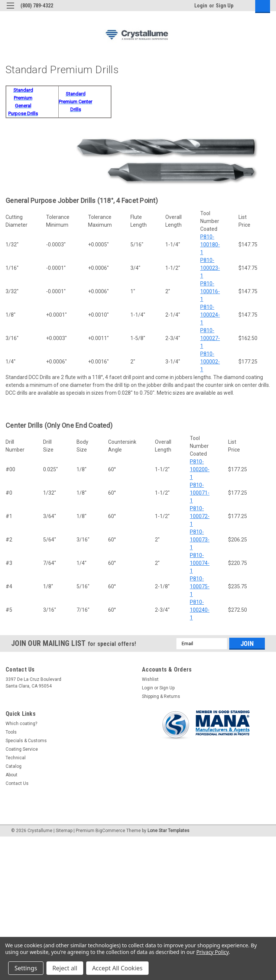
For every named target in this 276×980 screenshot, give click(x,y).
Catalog (14, 766)
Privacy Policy (212, 952)
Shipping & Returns (161, 696)
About (12, 775)
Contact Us (17, 783)
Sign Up (225, 6)
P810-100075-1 (200, 586)
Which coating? (21, 724)
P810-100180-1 (210, 245)
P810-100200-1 (200, 469)
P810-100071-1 (200, 493)
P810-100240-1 (200, 610)
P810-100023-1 (210, 268)
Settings (26, 968)
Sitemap (64, 831)
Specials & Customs (26, 741)
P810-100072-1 (200, 516)
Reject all (65, 968)
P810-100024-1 (210, 315)
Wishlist (150, 679)
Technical (16, 758)
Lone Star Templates (168, 831)
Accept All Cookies (117, 968)
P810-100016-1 (210, 291)
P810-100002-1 (210, 362)
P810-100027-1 (210, 338)
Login (201, 6)
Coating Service (22, 749)
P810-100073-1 (200, 540)
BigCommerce (110, 831)
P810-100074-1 (200, 563)
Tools (11, 732)
